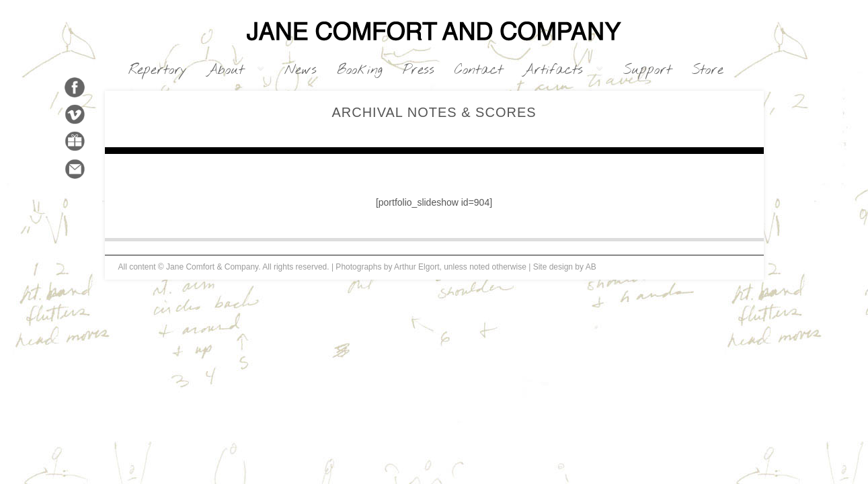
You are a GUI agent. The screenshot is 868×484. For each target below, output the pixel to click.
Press (419, 71)
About (231, 71)
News (301, 71)
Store (708, 71)
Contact (479, 71)
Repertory (158, 71)
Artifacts (558, 71)
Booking (360, 71)
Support (647, 71)
